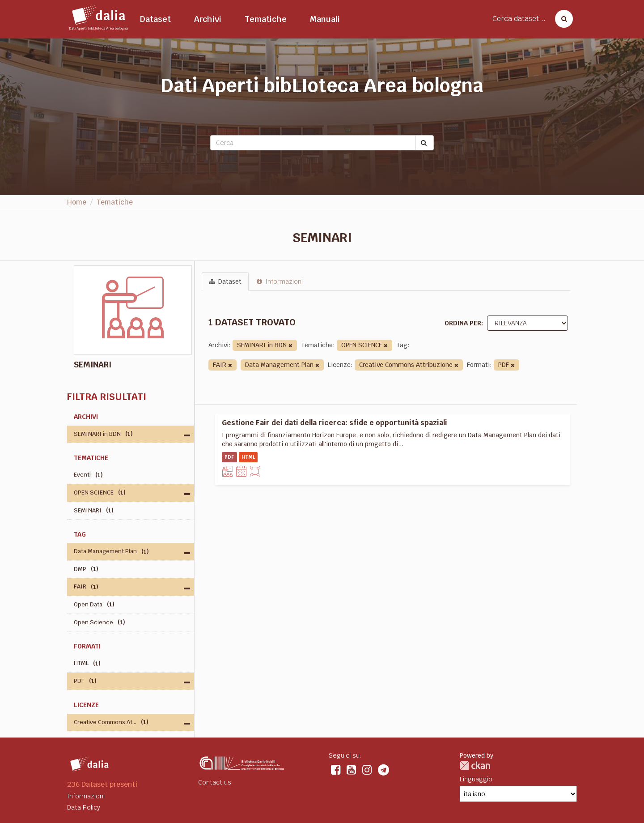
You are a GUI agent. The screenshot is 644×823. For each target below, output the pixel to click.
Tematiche (266, 19)
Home (77, 202)
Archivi (208, 19)
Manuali (325, 19)
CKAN (475, 765)
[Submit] (424, 143)
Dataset (155, 19)
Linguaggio (476, 779)
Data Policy (84, 807)
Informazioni (280, 281)
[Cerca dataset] (561, 19)
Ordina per (463, 323)
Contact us (215, 782)
